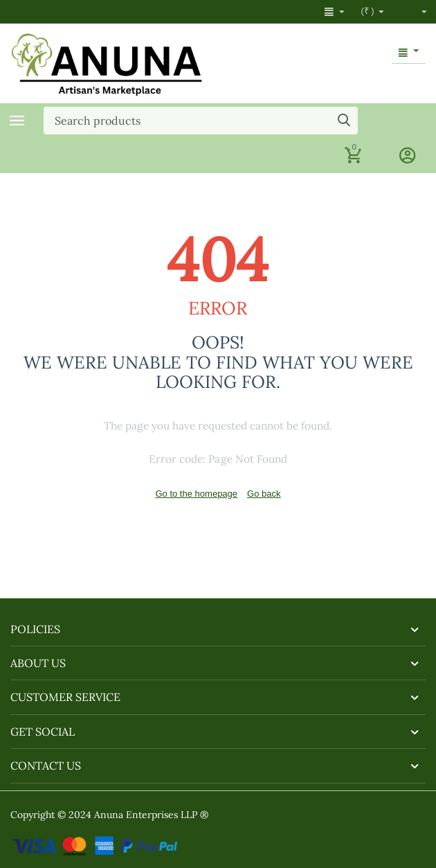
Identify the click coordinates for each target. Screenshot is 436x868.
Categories (17, 121)
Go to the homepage (196, 494)
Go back (264, 494)
